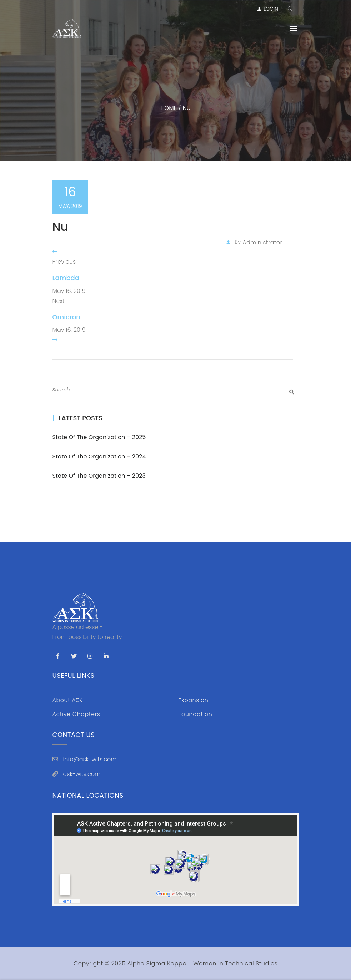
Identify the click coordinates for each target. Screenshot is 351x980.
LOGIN (271, 9)
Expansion (194, 700)
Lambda (66, 278)
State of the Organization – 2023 (99, 476)
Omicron (66, 317)
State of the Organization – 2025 (99, 437)
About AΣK (68, 700)
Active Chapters (76, 714)
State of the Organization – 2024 (99, 456)
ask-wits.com (82, 774)
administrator (262, 242)
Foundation (195, 714)
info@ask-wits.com (90, 759)
